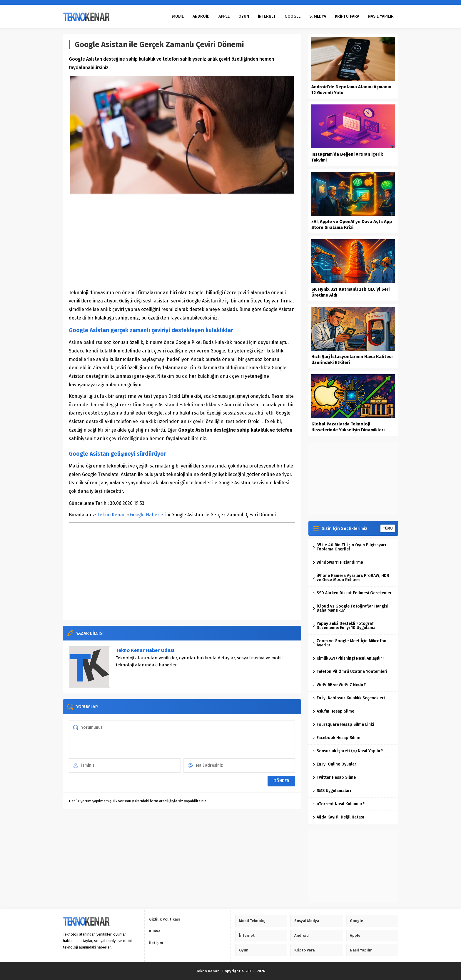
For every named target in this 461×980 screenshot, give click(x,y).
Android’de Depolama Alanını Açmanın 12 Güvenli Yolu (351, 90)
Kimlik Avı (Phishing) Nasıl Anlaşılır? (349, 658)
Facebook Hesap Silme (336, 738)
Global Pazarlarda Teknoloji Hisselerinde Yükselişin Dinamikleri (348, 427)
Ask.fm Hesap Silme (334, 711)
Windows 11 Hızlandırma (338, 562)
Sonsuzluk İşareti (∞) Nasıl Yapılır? (348, 751)
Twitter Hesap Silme (334, 777)
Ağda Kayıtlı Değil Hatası (338, 817)
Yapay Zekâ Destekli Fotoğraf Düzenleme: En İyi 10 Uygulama (344, 626)
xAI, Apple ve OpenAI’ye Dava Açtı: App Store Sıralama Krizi (352, 224)
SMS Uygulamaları (332, 791)
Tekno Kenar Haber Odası (145, 650)
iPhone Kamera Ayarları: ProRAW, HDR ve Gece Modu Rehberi (351, 578)
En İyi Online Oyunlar (335, 764)
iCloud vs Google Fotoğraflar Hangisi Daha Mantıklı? (351, 608)
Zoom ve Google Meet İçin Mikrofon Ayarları (350, 643)
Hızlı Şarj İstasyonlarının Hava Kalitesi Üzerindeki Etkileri (352, 360)
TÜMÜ (388, 528)
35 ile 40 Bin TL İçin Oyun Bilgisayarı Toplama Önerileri (349, 547)
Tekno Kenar (111, 515)
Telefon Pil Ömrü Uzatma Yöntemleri (350, 672)
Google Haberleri (148, 515)
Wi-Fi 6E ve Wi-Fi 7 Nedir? (339, 685)
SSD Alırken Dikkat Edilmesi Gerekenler (352, 593)
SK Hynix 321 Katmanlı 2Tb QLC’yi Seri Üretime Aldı (350, 292)
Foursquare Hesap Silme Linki (343, 724)
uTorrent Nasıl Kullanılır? (339, 804)
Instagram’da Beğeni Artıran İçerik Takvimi (347, 157)
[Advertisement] (182, 242)
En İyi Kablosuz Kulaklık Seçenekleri (349, 698)
